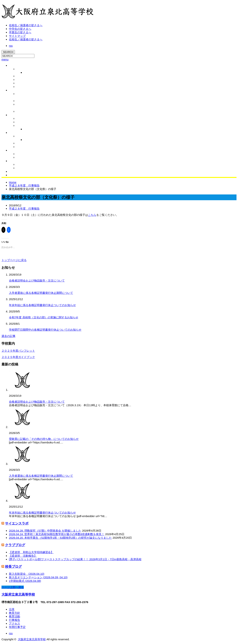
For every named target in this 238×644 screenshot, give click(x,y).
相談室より (23, 147)
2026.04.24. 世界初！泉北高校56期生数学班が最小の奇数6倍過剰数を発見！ (57, 534)
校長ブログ (30, 73)
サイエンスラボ (17, 523)
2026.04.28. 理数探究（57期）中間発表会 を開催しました (45, 531)
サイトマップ (17, 36)
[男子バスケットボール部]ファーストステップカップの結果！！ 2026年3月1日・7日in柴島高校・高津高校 (75, 559)
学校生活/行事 (17, 133)
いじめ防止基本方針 (28, 111)
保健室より (23, 143)
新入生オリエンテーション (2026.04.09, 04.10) (38, 577)
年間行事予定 (17, 627)
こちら (92, 215)
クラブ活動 (15, 150)
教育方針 (22, 83)
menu (5, 59)
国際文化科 (23, 122)
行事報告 (29, 140)
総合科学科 (23, 126)
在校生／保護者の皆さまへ (26, 25)
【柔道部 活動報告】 (23, 556)
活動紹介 (22, 154)
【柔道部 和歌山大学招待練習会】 (31, 552)
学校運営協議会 (25, 101)
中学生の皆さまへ (20, 29)
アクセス (22, 87)
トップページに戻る (14, 260)
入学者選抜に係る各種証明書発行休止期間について (41, 293)
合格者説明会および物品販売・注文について (37, 281)
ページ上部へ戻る (13, 587)
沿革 (19, 80)
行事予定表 (23, 136)
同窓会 (13, 172)
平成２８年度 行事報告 (24, 185)
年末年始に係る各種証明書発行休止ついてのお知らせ (42, 305)
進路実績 (22, 119)
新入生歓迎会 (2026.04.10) (27, 574)
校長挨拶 (22, 69)
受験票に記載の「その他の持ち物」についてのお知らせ (44, 439)
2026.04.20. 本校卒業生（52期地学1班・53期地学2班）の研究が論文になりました (60, 538)
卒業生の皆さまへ (20, 32)
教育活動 (14, 90)
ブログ (13, 161)
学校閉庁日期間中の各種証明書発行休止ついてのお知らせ (45, 330)
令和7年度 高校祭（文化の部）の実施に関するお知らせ (44, 317)
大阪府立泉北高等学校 (18, 595)
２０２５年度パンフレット (18, 351)
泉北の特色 (15, 115)
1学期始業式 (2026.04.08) (25, 581)
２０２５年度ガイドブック (18, 357)
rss (11, 46)
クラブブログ (24, 157)
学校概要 (14, 65)
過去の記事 (8, 336)
